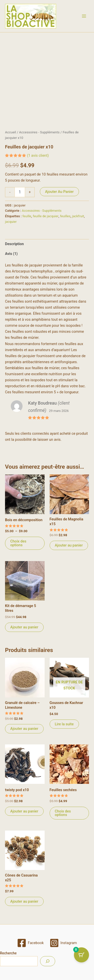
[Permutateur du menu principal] (84, 16)
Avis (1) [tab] (11, 257)
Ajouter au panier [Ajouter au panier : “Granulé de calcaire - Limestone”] (24, 732)
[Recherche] (48, 961)
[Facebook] (30, 943)
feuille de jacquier (46, 220)
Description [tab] (14, 247)
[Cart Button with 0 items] (81, 955)
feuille (27, 220)
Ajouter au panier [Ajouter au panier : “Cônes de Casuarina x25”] (24, 905)
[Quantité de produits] (20, 196)
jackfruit (78, 220)
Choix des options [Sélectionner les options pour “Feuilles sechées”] (63, 817)
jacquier (11, 225)
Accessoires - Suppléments (39, 136)
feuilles (65, 220)
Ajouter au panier (59, 195)
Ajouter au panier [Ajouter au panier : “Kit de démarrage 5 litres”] (24, 631)
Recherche (8, 953)
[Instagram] (63, 943)
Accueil (11, 136)
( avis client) (38, 159)
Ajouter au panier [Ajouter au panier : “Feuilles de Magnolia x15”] (69, 549)
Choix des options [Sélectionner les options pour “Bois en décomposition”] (18, 547)
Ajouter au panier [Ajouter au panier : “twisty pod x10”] (24, 815)
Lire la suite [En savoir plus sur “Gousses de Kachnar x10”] (64, 728)
